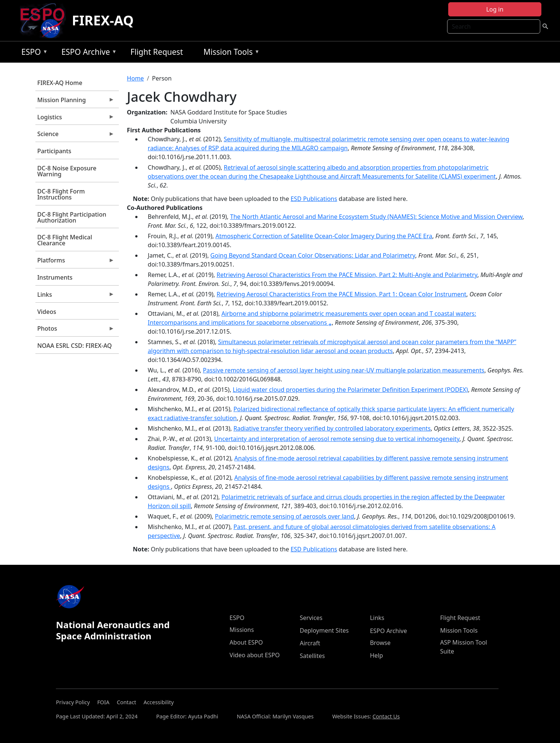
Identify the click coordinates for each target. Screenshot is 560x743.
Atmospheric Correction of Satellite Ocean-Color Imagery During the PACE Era (324, 236)
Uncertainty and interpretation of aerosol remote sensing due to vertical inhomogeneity (337, 439)
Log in (495, 9)
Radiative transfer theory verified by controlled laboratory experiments (332, 428)
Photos (75, 330)
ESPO (33, 53)
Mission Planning (75, 102)
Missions (242, 630)
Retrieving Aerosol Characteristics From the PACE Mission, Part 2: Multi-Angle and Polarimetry (347, 275)
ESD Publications (314, 199)
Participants (54, 151)
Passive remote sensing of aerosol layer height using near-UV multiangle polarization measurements (344, 370)
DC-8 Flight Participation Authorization (72, 217)
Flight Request (157, 52)
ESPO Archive (87, 53)
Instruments (55, 277)
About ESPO (246, 642)
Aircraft (310, 643)
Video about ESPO (255, 655)
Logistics (75, 119)
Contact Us (386, 716)
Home (136, 78)
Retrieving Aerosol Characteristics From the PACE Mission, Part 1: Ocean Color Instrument (341, 294)
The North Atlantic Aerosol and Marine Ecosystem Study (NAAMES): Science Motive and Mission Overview (377, 217)
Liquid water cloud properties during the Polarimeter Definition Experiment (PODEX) (350, 390)
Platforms (75, 262)
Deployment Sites (324, 630)
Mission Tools (230, 53)
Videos (47, 312)
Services (311, 618)
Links (75, 296)
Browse (380, 643)
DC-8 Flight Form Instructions (61, 194)
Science (75, 136)
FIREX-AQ (103, 20)
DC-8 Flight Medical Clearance (65, 240)
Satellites (312, 656)
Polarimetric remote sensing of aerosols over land (284, 516)
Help (377, 655)
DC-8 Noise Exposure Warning (67, 171)
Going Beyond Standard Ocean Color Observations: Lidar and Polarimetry (313, 255)
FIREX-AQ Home (60, 83)
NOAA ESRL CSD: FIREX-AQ (75, 346)
